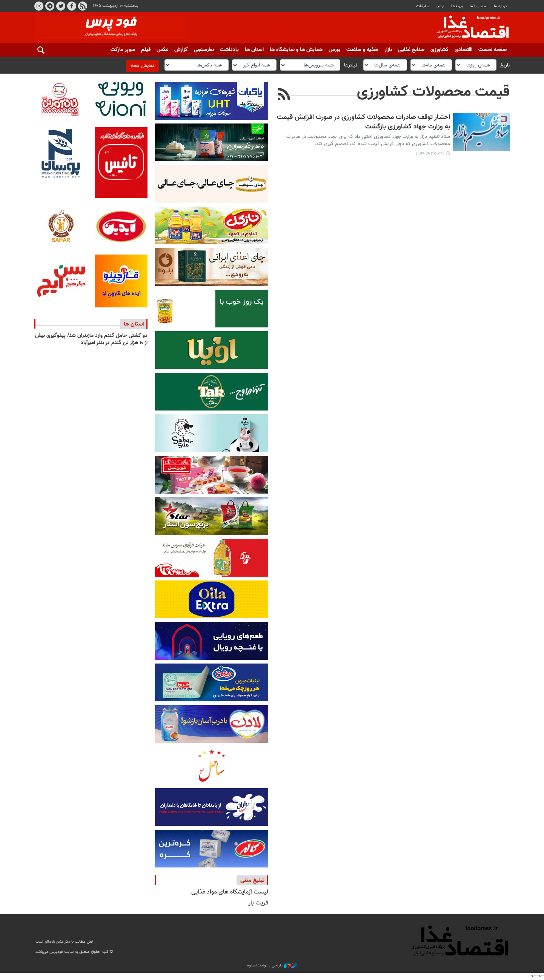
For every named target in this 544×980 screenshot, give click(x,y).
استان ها (254, 50)
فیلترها (351, 65)
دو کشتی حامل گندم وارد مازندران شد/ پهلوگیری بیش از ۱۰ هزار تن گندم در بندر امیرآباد (91, 340)
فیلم (146, 50)
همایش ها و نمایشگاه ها (296, 50)
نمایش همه (142, 66)
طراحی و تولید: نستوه (272, 966)
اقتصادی (463, 50)
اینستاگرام (39, 6)
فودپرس (468, 28)
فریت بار (258, 903)
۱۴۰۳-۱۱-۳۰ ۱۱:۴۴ (430, 154)
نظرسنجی (204, 50)
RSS (83, 6)
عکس (162, 50)
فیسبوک (72, 6)
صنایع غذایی (411, 50)
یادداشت (229, 50)
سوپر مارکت (123, 50)
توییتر (61, 6)
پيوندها (457, 6)
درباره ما (500, 6)
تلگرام (50, 6)
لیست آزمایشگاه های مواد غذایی (230, 892)
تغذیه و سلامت (362, 50)
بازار (388, 50)
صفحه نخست (493, 50)
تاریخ (505, 65)
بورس (334, 50)
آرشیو (440, 6)
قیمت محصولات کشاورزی (433, 92)
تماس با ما (479, 6)
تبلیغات (423, 6)
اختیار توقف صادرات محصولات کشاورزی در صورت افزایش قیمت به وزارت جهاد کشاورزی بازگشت (363, 122)
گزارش (181, 50)
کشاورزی (440, 50)
